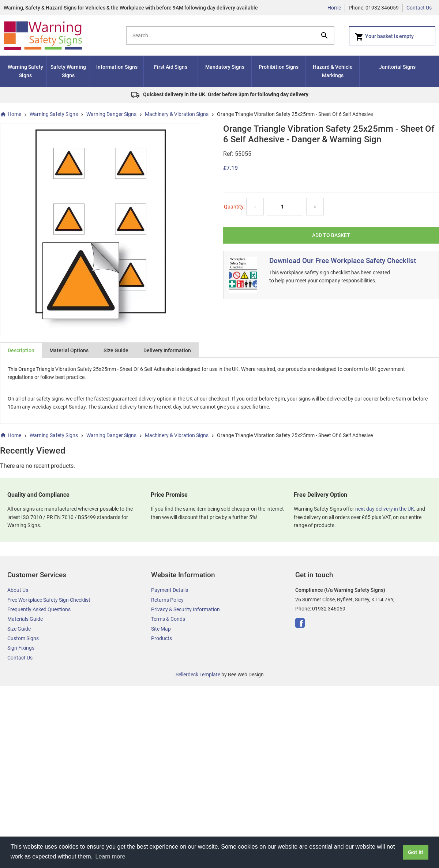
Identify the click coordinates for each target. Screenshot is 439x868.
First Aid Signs (171, 67)
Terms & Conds (168, 619)
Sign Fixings (21, 648)
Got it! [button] (416, 852)
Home (334, 8)
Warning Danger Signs (111, 114)
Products (162, 638)
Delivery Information (167, 350)
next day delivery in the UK (385, 509)
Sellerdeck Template (198, 675)
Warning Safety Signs (25, 71)
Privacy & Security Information (185, 609)
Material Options (69, 350)
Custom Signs (23, 638)
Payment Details (170, 590)
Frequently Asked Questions (39, 609)
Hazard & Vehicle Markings (333, 71)
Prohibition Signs (279, 67)
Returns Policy (167, 600)
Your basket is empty (384, 37)
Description (21, 350)
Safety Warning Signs (68, 71)
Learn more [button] (110, 856)
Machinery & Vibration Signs (177, 114)
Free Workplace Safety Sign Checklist (49, 600)
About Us (18, 590)
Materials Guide (25, 619)
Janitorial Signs (397, 67)
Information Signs (117, 67)
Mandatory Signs (225, 67)
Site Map (161, 629)
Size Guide (116, 350)
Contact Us (419, 8)
